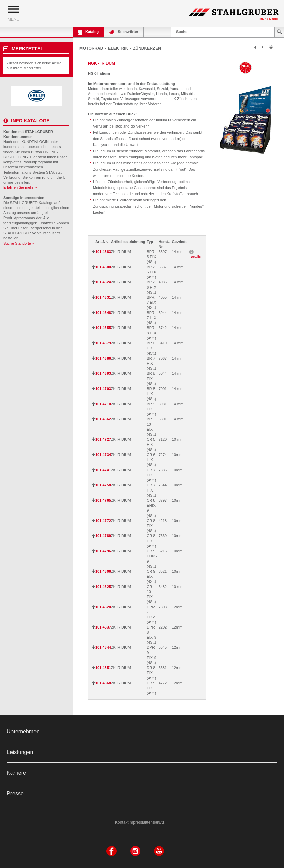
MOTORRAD (91, 48)
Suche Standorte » (19, 243)
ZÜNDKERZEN (147, 48)
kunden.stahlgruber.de (22, 147)
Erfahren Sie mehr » (20, 187)
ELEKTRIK (118, 48)
